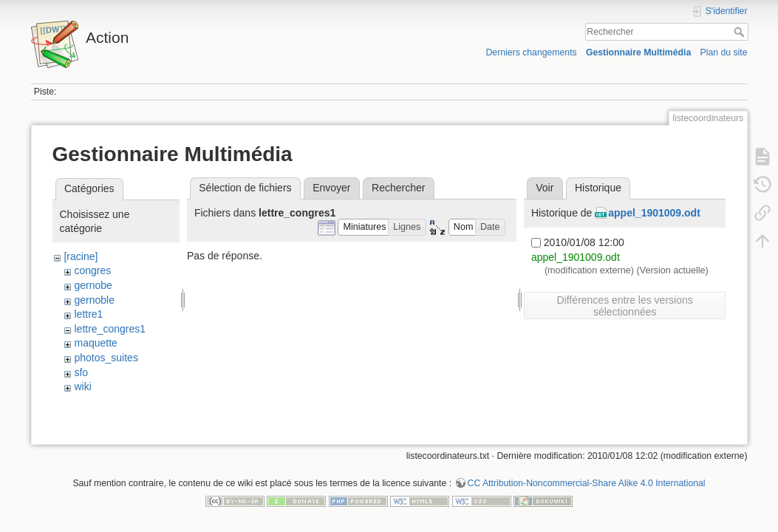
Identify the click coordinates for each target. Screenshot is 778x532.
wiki (82, 386)
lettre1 (88, 314)
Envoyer (331, 188)
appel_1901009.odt (654, 213)
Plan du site (723, 52)
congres (92, 270)
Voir (545, 188)
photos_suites (106, 358)
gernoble (94, 300)
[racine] (81, 256)
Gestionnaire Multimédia (638, 52)
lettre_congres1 (110, 329)
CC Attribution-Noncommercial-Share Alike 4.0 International (587, 483)
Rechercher (741, 32)
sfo (81, 372)
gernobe (93, 285)
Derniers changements (531, 52)
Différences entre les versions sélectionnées (625, 306)
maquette (95, 343)
